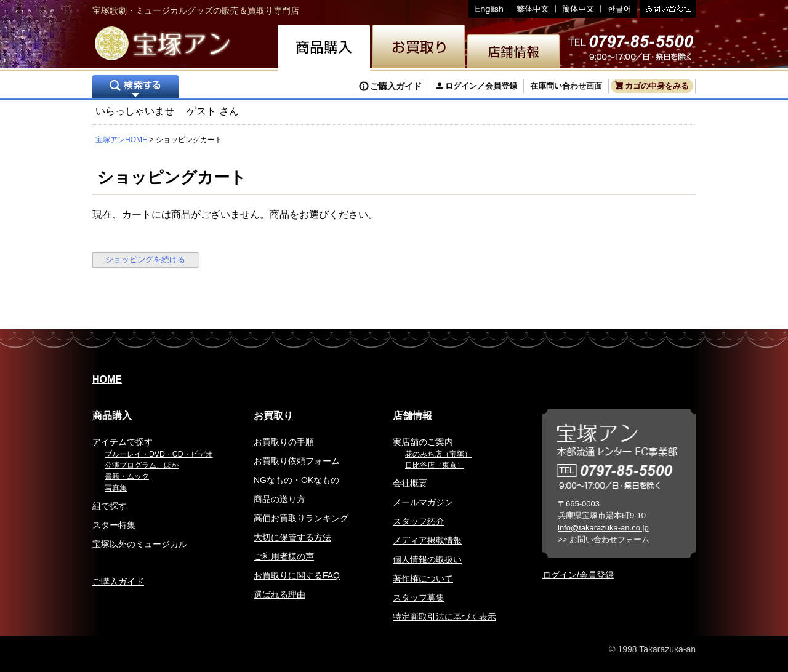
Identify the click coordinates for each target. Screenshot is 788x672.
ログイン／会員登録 (481, 86)
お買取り (273, 416)
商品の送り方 (279, 499)
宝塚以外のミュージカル (140, 544)
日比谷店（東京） (435, 465)
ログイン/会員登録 (578, 575)
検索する (135, 88)
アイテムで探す (123, 442)
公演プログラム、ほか (142, 465)
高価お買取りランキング (301, 518)
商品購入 (112, 416)
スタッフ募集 (419, 598)
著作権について (423, 578)
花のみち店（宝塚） (438, 454)
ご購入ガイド (396, 86)
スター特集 (114, 525)
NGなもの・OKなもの (296, 480)
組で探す (110, 506)
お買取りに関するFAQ (297, 575)
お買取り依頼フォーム (297, 461)
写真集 (116, 488)
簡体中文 (578, 9)
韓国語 (619, 9)
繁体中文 (533, 9)
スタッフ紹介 (419, 521)
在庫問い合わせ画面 (566, 86)
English (489, 9)
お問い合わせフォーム (609, 539)
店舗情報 (412, 416)
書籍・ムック (127, 476)
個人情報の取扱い (427, 559)
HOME (107, 379)
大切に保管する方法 (292, 537)
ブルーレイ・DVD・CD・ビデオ (159, 454)
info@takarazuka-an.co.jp (603, 528)
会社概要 (410, 483)
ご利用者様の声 (284, 556)
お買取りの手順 (284, 442)
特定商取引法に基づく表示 (444, 617)
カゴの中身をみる (657, 86)
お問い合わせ (666, 9)
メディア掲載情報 (427, 540)
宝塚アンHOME (121, 140)
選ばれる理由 (279, 594)
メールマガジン (423, 502)
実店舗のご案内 (423, 442)
